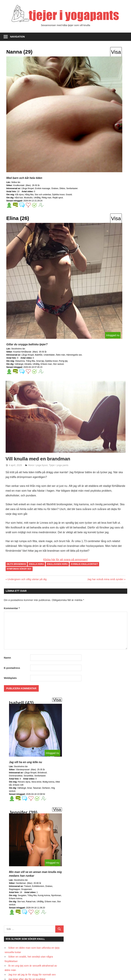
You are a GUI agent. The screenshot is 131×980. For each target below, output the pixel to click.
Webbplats (10, 678)
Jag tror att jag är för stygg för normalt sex (32, 974)
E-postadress (12, 668)
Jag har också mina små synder (105, 579)
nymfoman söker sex (19, 569)
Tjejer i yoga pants (59, 465)
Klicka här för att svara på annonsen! (66, 560)
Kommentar (12, 608)
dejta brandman (16, 564)
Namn (8, 658)
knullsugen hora (57, 564)
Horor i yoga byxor (38, 465)
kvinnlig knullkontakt (84, 564)
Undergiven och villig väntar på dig (27, 579)
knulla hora (37, 564)
